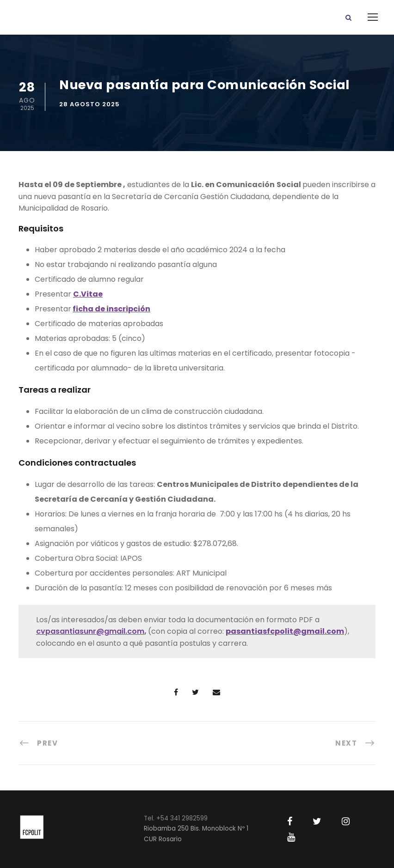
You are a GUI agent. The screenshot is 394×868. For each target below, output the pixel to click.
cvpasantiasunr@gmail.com (90, 631)
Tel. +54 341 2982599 (176, 818)
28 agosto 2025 (89, 104)
